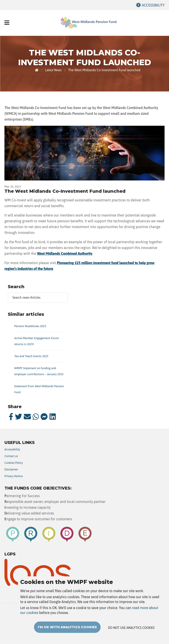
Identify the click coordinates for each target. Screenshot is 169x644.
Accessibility (153, 5)
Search (16, 287)
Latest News (53, 70)
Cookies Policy (14, 463)
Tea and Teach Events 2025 (31, 356)
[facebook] (11, 417)
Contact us (11, 456)
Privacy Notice (14, 476)
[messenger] (44, 417)
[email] (27, 417)
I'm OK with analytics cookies (67, 627)
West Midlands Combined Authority (65, 253)
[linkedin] (53, 417)
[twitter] (18, 417)
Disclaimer (11, 469)
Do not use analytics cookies (131, 628)
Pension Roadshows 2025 (30, 326)
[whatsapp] (36, 417)
